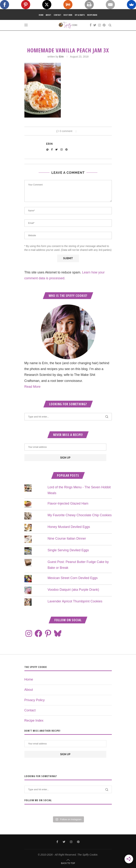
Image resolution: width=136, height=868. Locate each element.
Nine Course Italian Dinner (67, 539)
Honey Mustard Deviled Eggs (69, 527)
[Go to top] (68, 863)
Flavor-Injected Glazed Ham (68, 503)
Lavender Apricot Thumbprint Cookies (75, 601)
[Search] (110, 25)
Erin (61, 57)
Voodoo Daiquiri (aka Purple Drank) (73, 590)
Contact (57, 15)
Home (41, 15)
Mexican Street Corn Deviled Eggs (73, 578)
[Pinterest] (104, 25)
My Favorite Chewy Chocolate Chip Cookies (80, 515)
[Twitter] (95, 25)
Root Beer (68, 15)
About (48, 15)
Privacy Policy (35, 700)
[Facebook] (90, 25)
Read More (32, 387)
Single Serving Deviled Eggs (68, 550)
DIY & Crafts (80, 15)
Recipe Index (92, 15)
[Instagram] (99, 25)
